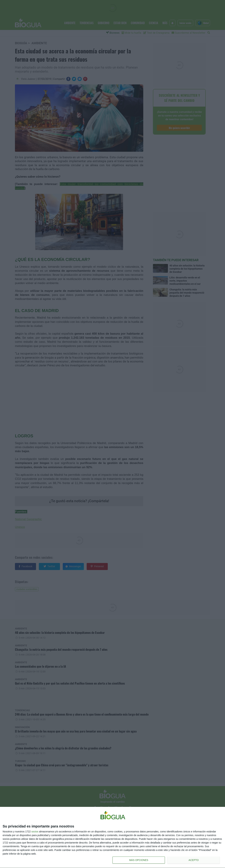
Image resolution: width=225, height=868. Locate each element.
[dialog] (112, 838)
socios (35, 832)
